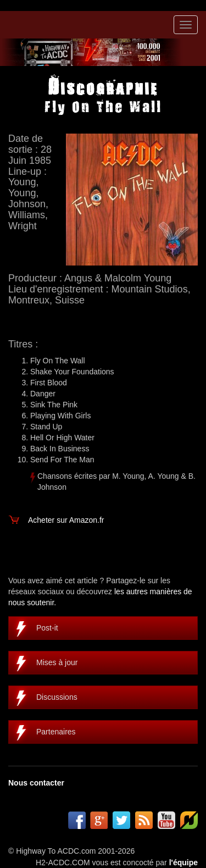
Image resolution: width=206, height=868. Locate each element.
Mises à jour (57, 662)
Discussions (57, 697)
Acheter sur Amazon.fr (66, 520)
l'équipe (183, 863)
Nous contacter (36, 783)
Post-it (47, 628)
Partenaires (56, 732)
